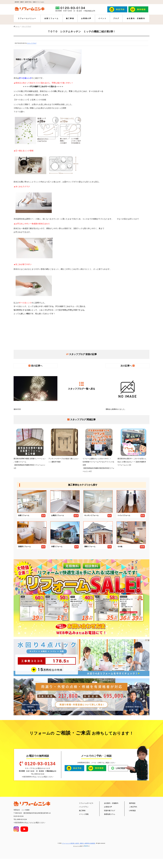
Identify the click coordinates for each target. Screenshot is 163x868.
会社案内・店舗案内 (136, 18)
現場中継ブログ (110, 811)
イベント (102, 18)
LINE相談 (132, 811)
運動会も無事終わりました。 (128, 390)
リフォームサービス (86, 803)
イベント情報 (84, 814)
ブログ (116, 18)
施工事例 (70, 18)
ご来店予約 (133, 807)
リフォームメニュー (27, 18)
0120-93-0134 (40, 764)
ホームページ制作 (78, 846)
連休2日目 (35, 390)
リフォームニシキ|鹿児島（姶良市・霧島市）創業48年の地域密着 (79, 843)
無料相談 (132, 803)
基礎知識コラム (110, 814)
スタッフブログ (32, 43)
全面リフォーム (52, 18)
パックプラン (84, 807)
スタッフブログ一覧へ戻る (81, 386)
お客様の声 (86, 18)
